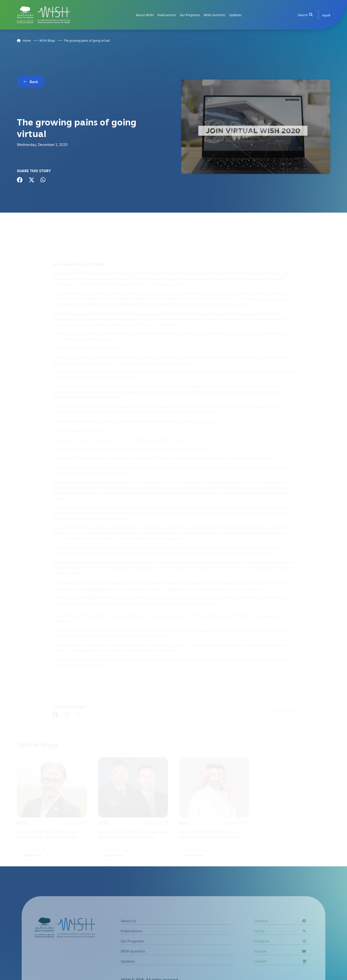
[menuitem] (326, 15)
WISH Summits (215, 15)
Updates (235, 15)
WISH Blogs (47, 41)
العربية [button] (326, 15)
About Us (128, 931)
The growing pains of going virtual (87, 41)
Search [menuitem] (305, 15)
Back (34, 82)
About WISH (145, 15)
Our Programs (190, 15)
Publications (167, 15)
